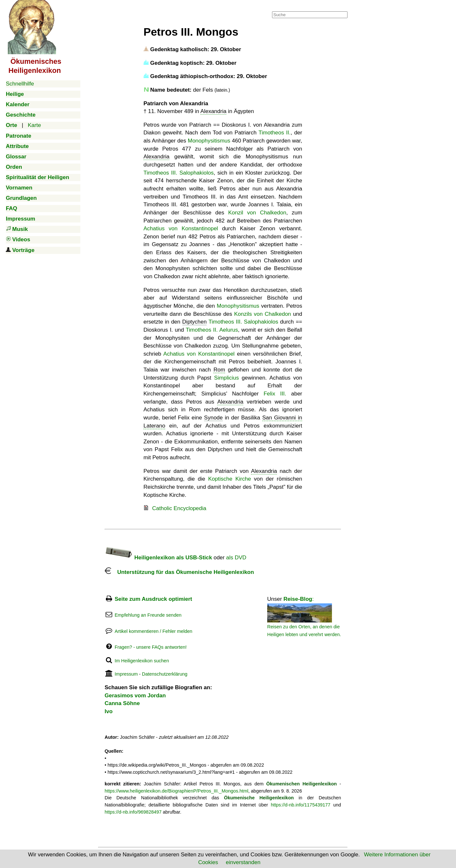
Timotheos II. (274, 133)
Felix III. (275, 394)
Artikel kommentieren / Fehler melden (154, 631)
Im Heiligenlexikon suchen (142, 661)
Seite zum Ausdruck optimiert (153, 599)
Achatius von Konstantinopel (181, 228)
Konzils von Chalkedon (263, 314)
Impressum (126, 674)
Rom (219, 370)
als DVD (236, 558)
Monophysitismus (209, 141)
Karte (34, 125)
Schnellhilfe (20, 84)
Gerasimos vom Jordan (135, 696)
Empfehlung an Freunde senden (148, 615)
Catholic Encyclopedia (179, 508)
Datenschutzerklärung (165, 674)
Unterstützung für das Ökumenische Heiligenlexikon (179, 572)
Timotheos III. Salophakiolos (179, 173)
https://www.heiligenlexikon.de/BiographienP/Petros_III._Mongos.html (177, 791)
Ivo (109, 711)
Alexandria (213, 111)
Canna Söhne (122, 703)
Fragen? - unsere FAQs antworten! (151, 647)
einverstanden (243, 862)
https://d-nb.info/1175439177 (301, 805)
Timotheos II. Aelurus (212, 330)
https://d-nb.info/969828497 (133, 812)
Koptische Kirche (230, 479)
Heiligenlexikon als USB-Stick (158, 558)
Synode (213, 418)
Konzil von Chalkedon (257, 213)
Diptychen (195, 322)
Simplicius (227, 378)
